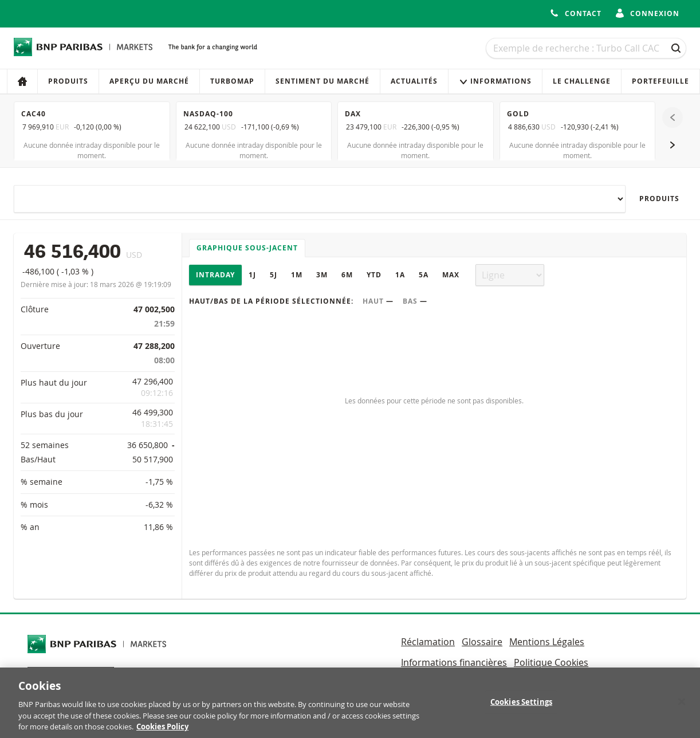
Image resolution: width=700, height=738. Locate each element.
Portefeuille (660, 81)
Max (451, 275)
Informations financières (454, 662)
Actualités (414, 81)
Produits (68, 81)
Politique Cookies (551, 662)
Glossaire (482, 642)
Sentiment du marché (323, 81)
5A (424, 275)
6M (347, 275)
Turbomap (232, 81)
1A (400, 275)
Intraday (215, 275)
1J (252, 275)
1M (297, 275)
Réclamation (428, 642)
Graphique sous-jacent (247, 248)
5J (274, 275)
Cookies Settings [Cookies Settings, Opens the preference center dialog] (521, 709)
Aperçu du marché (149, 81)
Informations (495, 81)
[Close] (682, 709)
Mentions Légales (547, 642)
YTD (374, 275)
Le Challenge (582, 81)
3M (322, 275)
